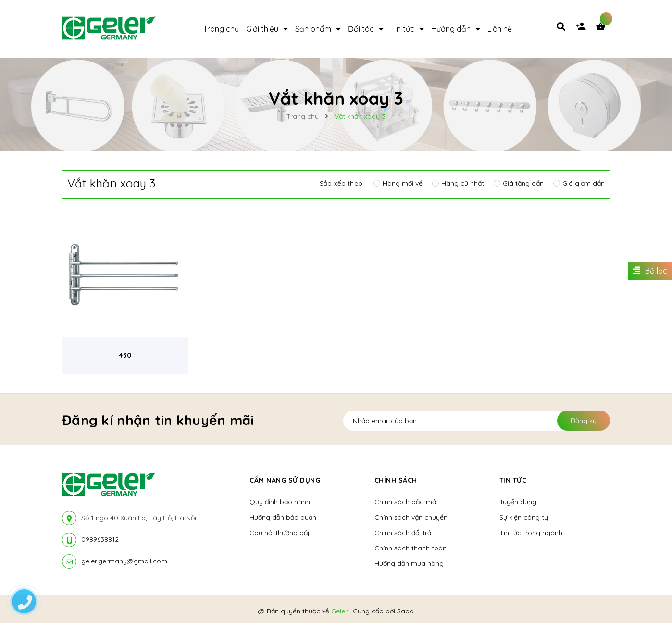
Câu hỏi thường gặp (281, 533)
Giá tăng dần (519, 183)
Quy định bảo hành (280, 502)
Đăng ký (584, 421)
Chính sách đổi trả (403, 533)
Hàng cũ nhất (458, 183)
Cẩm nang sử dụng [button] (285, 480)
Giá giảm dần (579, 183)
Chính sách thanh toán (411, 548)
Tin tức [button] (513, 480)
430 (125, 355)
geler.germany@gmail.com (124, 561)
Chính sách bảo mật (406, 502)
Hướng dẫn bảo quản (283, 517)
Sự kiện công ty (524, 517)
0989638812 (100, 539)
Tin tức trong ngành (531, 533)
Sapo (405, 611)
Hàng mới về (398, 183)
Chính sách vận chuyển (411, 517)
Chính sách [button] (396, 480)
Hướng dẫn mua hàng (409, 563)
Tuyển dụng (518, 502)
